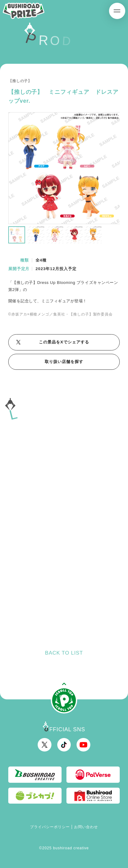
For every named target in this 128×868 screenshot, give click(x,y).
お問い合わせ (86, 827)
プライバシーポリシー (50, 827)
